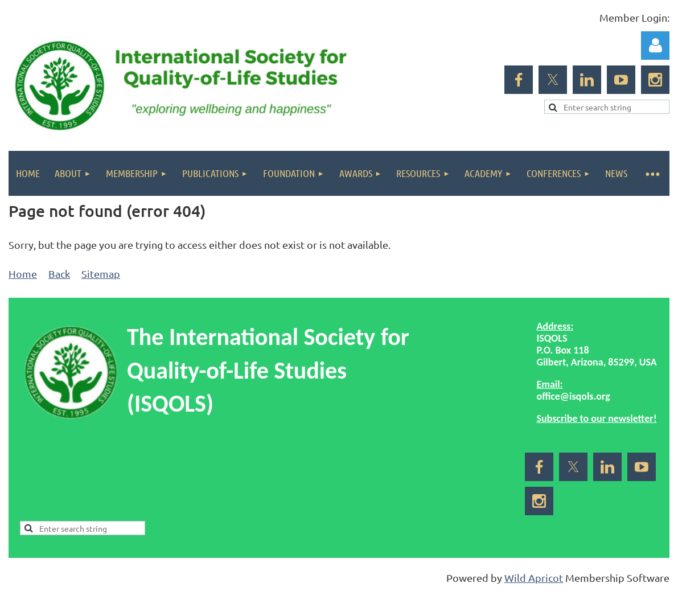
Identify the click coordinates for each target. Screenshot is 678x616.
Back (59, 274)
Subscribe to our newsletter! (596, 418)
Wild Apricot (534, 578)
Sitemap (101, 274)
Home (23, 274)
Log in (655, 46)
